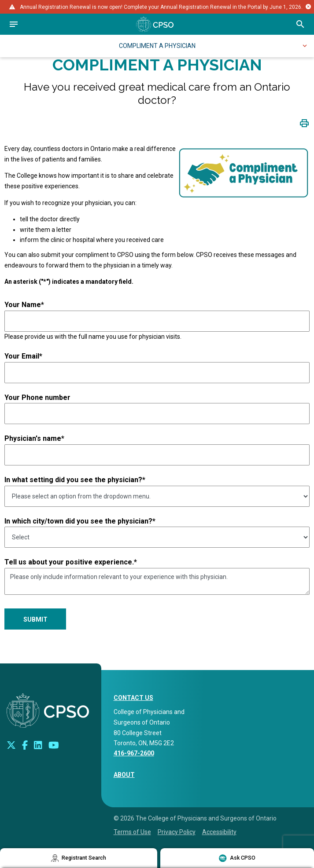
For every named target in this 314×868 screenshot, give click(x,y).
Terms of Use (132, 832)
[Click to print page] (304, 123)
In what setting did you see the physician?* (75, 480)
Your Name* (24, 305)
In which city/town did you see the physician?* (80, 521)
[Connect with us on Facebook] (25, 745)
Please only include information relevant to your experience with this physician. (157, 582)
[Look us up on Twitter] (11, 745)
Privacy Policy (177, 832)
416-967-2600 (134, 753)
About (124, 775)
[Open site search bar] (300, 24)
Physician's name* (34, 438)
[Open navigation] (14, 24)
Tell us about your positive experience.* (71, 562)
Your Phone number (37, 397)
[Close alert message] (308, 7)
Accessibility (219, 832)
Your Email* (23, 356)
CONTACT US (133, 698)
